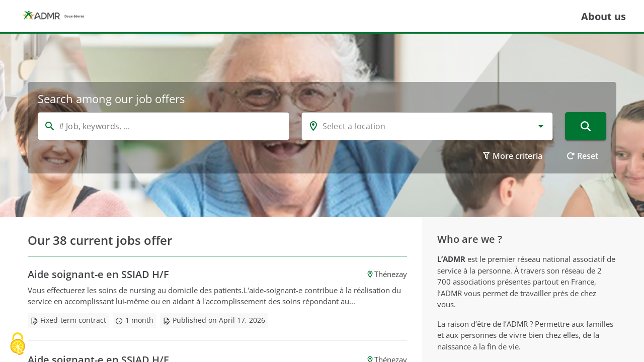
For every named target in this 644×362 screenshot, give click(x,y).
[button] (541, 126)
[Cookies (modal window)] (18, 345)
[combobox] (427, 126)
